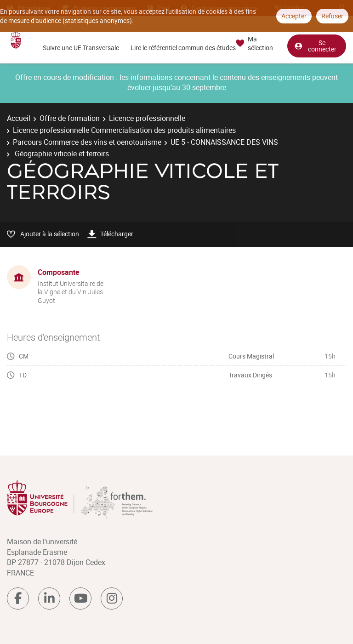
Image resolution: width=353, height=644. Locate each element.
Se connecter (315, 45)
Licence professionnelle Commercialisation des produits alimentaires (124, 130)
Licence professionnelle (147, 118)
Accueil (19, 118)
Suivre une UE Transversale (81, 48)
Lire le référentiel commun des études (183, 48)
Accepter (294, 16)
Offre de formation (70, 118)
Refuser (332, 16)
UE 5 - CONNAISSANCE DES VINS (224, 142)
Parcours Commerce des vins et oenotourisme (87, 142)
